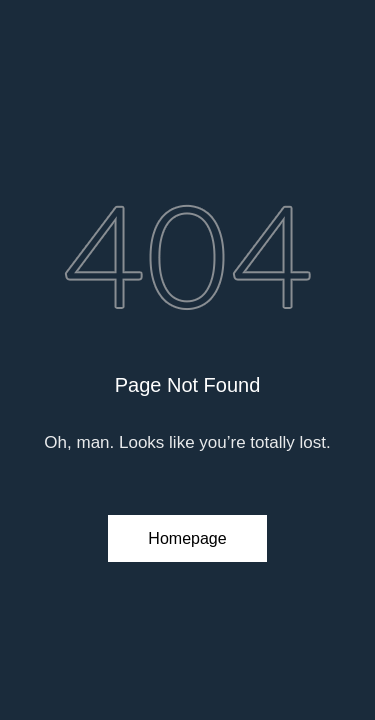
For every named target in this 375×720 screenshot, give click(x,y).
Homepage (187, 538)
